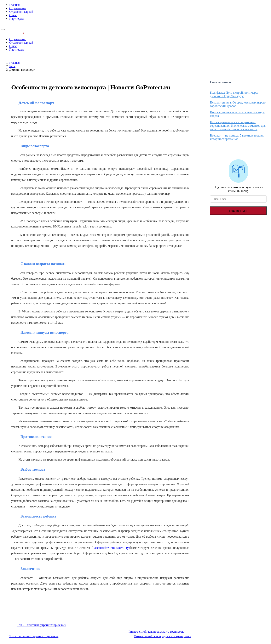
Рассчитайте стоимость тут (111, 548)
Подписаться (238, 211)
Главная (14, 5)
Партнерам (16, 19)
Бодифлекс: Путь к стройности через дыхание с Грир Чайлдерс (234, 94)
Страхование (18, 8)
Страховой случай (21, 12)
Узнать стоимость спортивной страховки (100, 613)
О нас (13, 15)
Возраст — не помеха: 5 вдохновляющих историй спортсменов (237, 137)
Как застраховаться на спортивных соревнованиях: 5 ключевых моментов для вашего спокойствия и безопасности (238, 126)
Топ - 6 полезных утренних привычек (42, 625)
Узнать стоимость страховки (20, 25)
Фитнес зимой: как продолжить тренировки (156, 632)
